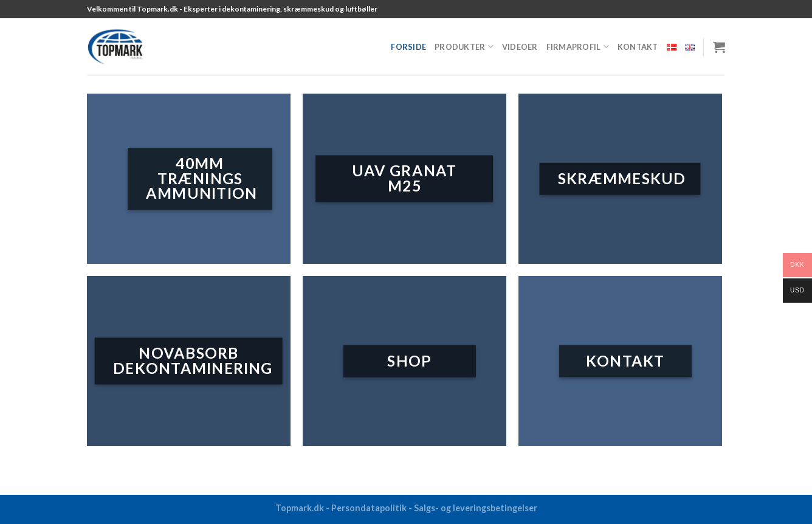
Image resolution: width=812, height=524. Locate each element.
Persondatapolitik (369, 508)
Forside (408, 47)
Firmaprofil (578, 47)
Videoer (520, 47)
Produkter (464, 47)
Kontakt (638, 47)
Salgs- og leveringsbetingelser (476, 508)
